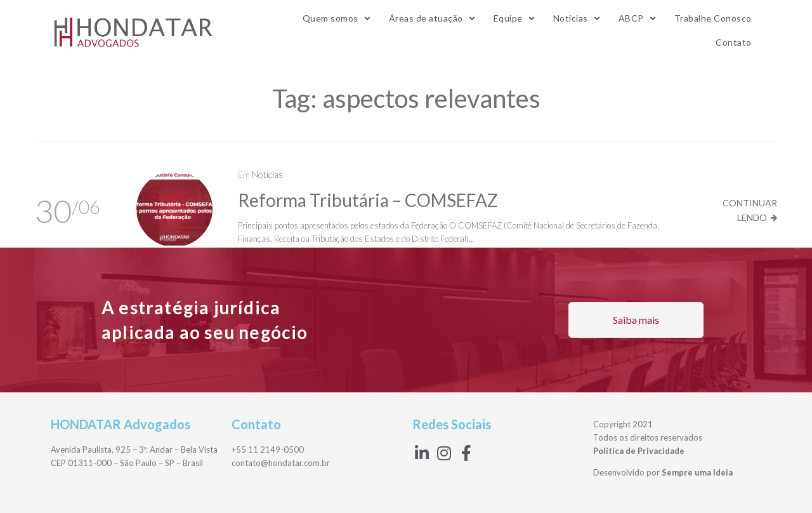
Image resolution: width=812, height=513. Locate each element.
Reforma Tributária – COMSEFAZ (368, 200)
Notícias (267, 174)
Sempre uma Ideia (697, 472)
